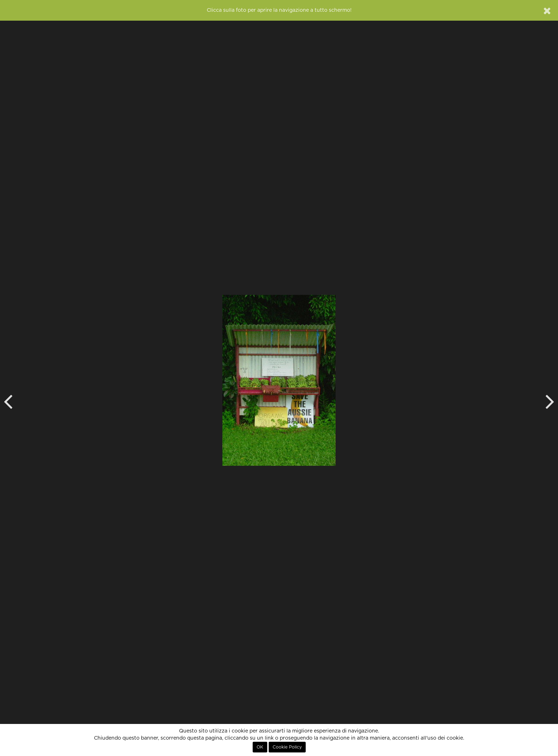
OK (260, 747)
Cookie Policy (287, 747)
